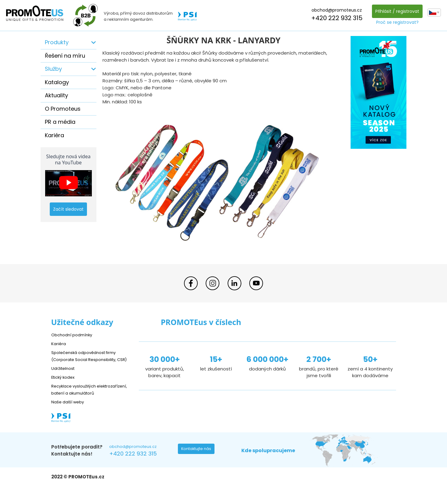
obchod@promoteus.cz (335, 10)
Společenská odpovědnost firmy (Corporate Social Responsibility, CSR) (88, 359)
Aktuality (56, 95)
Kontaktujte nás (198, 464)
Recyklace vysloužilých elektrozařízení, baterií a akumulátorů (79, 400)
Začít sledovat (68, 209)
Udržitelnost (65, 375)
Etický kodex (65, 384)
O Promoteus (63, 109)
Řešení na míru (65, 56)
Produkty (57, 42)
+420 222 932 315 (335, 18)
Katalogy (57, 82)
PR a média (60, 122)
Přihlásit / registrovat (396, 11)
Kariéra (54, 135)
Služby (53, 69)
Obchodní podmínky (74, 335)
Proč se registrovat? (396, 22)
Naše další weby (70, 416)
